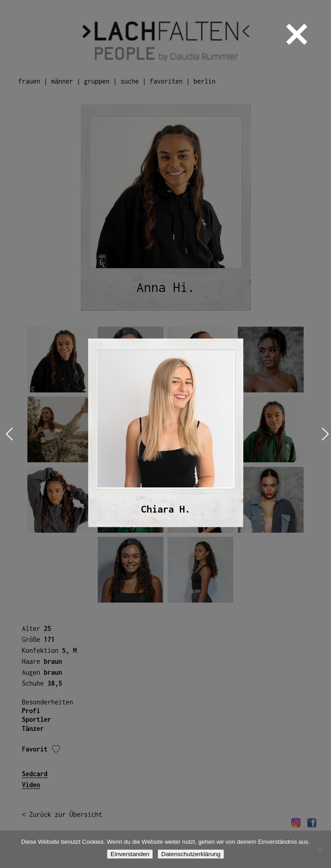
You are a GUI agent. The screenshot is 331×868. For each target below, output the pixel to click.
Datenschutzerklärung (191, 854)
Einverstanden (130, 854)
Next (323, 434)
